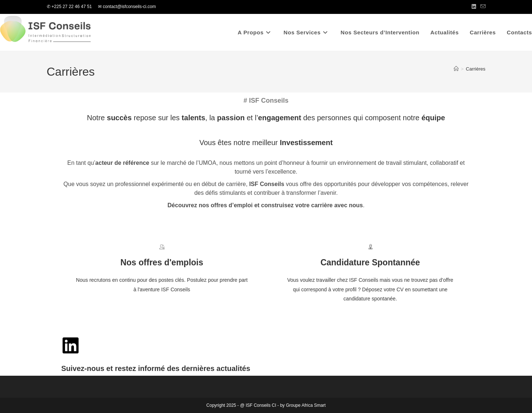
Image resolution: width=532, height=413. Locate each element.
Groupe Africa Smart (306, 405)
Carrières (476, 69)
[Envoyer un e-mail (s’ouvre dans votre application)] (482, 7)
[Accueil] (456, 69)
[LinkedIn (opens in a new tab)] (474, 7)
